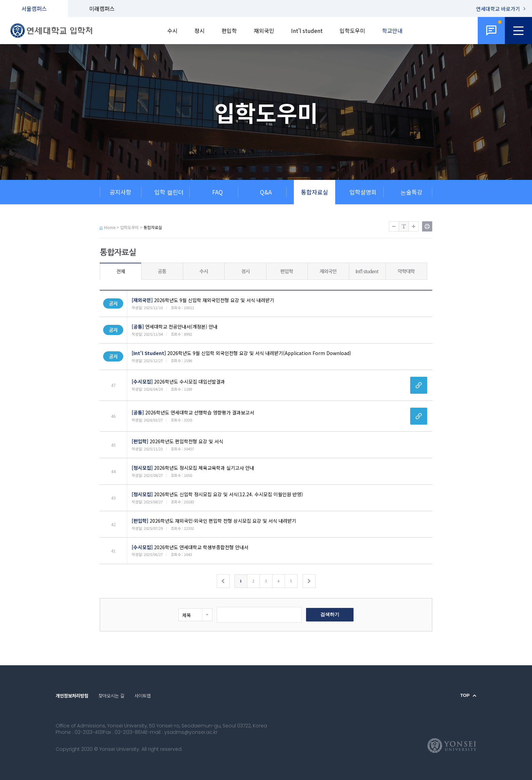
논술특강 (411, 192)
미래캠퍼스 (102, 8)
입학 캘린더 (169, 192)
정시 (199, 31)
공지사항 (120, 192)
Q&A (266, 192)
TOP (465, 695)
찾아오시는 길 (111, 695)
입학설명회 (363, 192)
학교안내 (392, 31)
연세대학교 (498, 9)
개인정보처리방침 (72, 695)
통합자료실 (315, 192)
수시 (172, 31)
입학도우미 (352, 31)
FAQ (217, 192)
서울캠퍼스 (34, 8)
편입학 (229, 31)
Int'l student (307, 31)
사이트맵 (142, 695)
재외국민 (264, 31)
